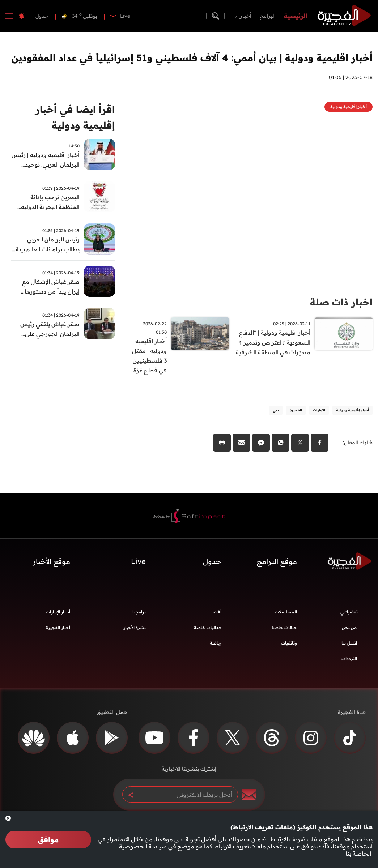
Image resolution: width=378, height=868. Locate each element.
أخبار (246, 16)
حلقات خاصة (284, 627)
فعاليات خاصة (208, 627)
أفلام (217, 612)
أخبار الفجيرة (58, 627)
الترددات (349, 659)
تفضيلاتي (349, 612)
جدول (42, 16)
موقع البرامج (277, 561)
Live (138, 561)
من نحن (349, 627)
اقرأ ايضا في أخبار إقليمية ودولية (75, 117)
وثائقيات (289, 643)
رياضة (216, 643)
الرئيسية (296, 16)
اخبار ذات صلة (341, 302)
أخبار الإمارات (58, 612)
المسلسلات (286, 612)
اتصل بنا (349, 643)
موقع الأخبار (51, 561)
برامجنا (139, 612)
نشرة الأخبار (135, 627)
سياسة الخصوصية (143, 846)
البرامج (268, 16)
